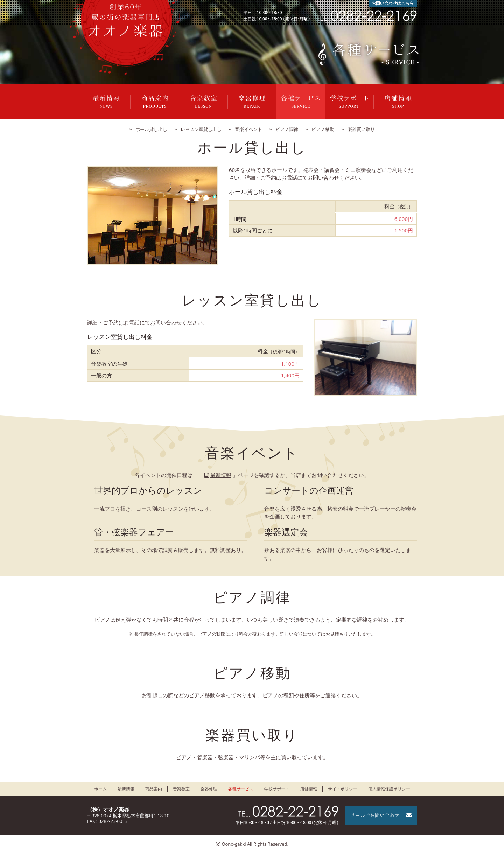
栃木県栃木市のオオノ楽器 (126, 20)
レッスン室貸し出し (201, 129)
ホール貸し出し (151, 129)
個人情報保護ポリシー (389, 789)
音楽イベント (248, 129)
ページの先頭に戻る (479, 828)
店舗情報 (398, 102)
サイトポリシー (343, 789)
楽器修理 (252, 102)
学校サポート (349, 102)
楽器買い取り (361, 129)
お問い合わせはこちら (393, 3)
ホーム (100, 789)
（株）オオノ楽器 (108, 809)
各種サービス (301, 102)
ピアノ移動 (323, 129)
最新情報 (106, 102)
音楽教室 (203, 102)
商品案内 (155, 102)
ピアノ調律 (287, 129)
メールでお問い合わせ (381, 816)
